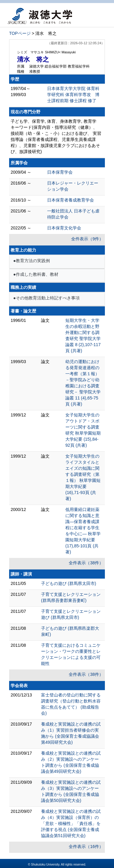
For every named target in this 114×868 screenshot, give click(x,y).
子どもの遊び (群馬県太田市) (69, 583)
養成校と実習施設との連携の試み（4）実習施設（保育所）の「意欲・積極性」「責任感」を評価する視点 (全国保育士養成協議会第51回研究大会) (71, 823)
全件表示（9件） (87, 239)
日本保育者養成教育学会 (71, 200)
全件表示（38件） (86, 563)
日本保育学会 (60, 172)
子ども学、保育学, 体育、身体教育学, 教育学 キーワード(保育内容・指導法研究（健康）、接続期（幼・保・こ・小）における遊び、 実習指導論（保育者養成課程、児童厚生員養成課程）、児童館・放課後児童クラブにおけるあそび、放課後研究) (56, 136)
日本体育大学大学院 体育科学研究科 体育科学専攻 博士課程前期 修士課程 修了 (73, 95)
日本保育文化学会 (64, 228)
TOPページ (20, 33)
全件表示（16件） (86, 846)
